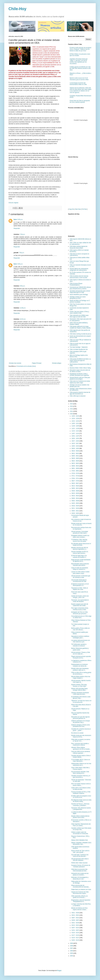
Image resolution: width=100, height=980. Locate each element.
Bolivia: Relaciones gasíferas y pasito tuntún (80, 649)
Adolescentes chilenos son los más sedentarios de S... (81, 764)
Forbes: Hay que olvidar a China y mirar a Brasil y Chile (79, 312)
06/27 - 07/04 (76, 481)
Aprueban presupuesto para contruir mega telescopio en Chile (80, 292)
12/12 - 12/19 (76, 421)
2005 (72, 953)
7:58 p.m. (22, 253)
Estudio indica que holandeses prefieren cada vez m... (80, 669)
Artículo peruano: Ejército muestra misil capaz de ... (81, 681)
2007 (72, 948)
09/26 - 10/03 (76, 448)
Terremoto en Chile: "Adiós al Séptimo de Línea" (80, 589)
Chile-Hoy (17, 9)
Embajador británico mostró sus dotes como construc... (80, 536)
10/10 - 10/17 (76, 443)
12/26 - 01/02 (76, 416)
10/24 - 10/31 (76, 438)
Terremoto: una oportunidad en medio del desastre (80, 601)
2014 (72, 404)
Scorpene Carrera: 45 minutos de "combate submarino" (81, 866)
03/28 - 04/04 (76, 513)
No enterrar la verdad (77, 733)
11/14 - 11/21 (76, 431)
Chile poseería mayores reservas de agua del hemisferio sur (80, 393)
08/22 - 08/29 (76, 461)
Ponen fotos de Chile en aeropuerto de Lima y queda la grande (80, 101)
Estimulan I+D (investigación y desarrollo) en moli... (80, 878)
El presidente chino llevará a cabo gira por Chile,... (81, 697)
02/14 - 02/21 (76, 925)
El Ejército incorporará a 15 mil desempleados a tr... (80, 585)
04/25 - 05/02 (76, 503)
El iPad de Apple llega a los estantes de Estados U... (79, 556)
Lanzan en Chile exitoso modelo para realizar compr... (80, 573)
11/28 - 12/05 (76, 426)
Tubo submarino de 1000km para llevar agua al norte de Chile (79, 316)
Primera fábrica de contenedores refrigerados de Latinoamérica (79, 269)
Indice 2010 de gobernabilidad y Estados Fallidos (79, 323)
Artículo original (13, 203)
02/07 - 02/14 (76, 928)
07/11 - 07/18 (76, 476)
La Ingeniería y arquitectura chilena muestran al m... (81, 661)
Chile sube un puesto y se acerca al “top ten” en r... (81, 740)
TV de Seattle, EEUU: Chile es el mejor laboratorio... (81, 760)
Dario (15, 220)
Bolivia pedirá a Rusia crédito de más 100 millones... (80, 629)
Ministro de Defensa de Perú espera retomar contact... (79, 909)
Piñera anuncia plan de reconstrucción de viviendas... (80, 886)
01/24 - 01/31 (76, 933)
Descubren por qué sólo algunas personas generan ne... (80, 718)
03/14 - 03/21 (76, 915)
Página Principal (37, 363)
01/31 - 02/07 (76, 930)
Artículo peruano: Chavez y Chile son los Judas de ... (81, 653)
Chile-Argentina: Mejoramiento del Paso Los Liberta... (81, 825)
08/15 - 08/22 (76, 463)
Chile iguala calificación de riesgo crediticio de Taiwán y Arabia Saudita (80, 327)
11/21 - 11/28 (76, 428)
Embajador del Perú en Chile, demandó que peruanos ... (80, 613)
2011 (72, 411)
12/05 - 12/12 (76, 423)
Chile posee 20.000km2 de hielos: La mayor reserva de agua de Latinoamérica (80, 361)
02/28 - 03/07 (76, 920)
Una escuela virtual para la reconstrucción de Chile (79, 581)
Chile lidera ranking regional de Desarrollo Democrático (78, 247)
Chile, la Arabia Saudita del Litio (79, 349)
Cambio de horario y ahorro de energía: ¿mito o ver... (80, 597)
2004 (72, 956)
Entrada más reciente (15, 363)
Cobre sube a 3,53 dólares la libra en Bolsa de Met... (81, 789)
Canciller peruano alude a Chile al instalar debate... (81, 756)
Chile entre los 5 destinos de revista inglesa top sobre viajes (80, 382)
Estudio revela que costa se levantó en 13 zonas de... (81, 524)
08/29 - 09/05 (76, 458)
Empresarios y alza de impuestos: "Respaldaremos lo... (81, 901)
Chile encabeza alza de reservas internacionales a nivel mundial (79, 277)
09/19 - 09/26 (76, 451)
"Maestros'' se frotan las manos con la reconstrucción (81, 701)
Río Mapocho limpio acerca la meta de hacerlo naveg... (81, 801)
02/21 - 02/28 (76, 923)
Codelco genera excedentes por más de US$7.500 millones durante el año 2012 (80, 68)
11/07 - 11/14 (76, 433)
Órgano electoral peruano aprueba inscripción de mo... (81, 657)
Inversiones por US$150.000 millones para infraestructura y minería (80, 288)
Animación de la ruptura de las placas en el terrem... (80, 874)
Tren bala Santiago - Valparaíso (79, 347)
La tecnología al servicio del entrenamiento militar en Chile (78, 84)
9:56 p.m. (22, 286)
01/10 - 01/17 (76, 938)
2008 (72, 946)
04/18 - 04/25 (76, 506)
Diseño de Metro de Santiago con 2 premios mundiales (80, 301)
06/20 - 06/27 (76, 483)
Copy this (71, 209)
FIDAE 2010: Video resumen (79, 863)
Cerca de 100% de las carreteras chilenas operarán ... (81, 752)
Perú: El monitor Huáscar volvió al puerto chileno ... (81, 784)
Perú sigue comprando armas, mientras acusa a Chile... (80, 609)
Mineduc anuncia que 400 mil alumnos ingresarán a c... (80, 548)
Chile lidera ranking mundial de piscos (80, 334)
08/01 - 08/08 (76, 468)
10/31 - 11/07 (76, 436)
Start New (78, 209)
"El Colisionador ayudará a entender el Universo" (79, 645)
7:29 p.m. (22, 234)
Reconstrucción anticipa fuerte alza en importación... (81, 528)
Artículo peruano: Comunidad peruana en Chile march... (80, 532)
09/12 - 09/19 (76, 453)
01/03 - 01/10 (76, 940)
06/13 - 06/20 (76, 486)
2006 (72, 951)
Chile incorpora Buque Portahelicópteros (76, 284)
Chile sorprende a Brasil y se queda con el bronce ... (79, 897)
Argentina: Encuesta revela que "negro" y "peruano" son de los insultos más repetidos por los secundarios (79, 61)
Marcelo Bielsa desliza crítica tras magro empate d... (81, 677)
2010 (72, 414)
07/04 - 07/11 (76, 478)
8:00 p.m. (20, 264)
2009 (72, 943)
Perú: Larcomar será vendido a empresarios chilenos (80, 744)
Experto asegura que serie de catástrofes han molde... (80, 605)
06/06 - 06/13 (76, 488)
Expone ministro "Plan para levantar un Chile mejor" (79, 685)
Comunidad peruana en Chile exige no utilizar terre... (81, 617)
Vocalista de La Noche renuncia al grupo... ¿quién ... (81, 730)
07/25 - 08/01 (76, 471)
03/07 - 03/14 (76, 918)
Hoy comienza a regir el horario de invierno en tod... (81, 520)
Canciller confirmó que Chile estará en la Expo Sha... (81, 829)
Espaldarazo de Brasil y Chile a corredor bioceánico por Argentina (79, 375)
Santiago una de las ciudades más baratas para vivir (79, 386)
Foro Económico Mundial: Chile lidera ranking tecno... (80, 772)
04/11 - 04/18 (76, 508)
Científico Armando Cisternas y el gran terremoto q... (81, 776)
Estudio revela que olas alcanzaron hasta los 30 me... (81, 736)
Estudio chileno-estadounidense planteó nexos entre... (80, 817)
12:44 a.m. (23, 319)
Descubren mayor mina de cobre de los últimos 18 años (80, 371)
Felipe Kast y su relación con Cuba (81, 889)
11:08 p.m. (23, 308)
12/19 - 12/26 (76, 418)
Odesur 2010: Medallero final (79, 840)
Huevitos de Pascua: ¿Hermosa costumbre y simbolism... (80, 805)
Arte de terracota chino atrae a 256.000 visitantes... (80, 860)
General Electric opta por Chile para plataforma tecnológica (80, 378)
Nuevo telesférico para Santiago (79, 295)
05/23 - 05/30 (76, 493)
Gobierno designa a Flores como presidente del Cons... (81, 726)
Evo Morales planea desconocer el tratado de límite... (81, 544)
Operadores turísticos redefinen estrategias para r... (80, 637)
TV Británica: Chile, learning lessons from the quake (79, 540)
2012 (72, 409)
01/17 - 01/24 (76, 935)
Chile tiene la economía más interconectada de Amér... (79, 870)
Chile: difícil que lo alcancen (78, 396)
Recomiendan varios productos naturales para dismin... (80, 565)
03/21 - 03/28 (76, 913)
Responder (17, 228)
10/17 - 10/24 (76, 441)
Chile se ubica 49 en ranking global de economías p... (81, 673)
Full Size (84, 209)
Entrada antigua (57, 363)
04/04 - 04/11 (76, 511)
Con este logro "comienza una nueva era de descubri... (80, 855)
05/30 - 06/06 (76, 491)
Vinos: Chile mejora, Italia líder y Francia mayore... (80, 768)
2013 (72, 406)
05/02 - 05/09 (76, 501)
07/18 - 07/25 (76, 473)
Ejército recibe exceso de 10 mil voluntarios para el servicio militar (79, 79)
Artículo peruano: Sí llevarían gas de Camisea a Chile (81, 577)
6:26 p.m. (20, 220)
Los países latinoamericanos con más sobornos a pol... (81, 641)
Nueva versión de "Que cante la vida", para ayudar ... (80, 851)
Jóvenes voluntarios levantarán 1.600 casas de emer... (80, 693)
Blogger (59, 971)
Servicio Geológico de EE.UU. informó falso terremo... (80, 552)
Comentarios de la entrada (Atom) (26, 366)
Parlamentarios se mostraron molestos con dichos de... (79, 665)
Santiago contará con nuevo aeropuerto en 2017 (78, 298)
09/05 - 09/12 (76, 456)
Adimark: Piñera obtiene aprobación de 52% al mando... (81, 748)
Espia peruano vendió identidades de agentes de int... (81, 560)
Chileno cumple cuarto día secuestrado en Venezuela (80, 833)
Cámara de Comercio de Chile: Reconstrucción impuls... (80, 893)
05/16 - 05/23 (76, 496)
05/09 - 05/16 (76, 498)
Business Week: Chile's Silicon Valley (80, 368)
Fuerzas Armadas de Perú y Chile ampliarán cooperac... (81, 793)
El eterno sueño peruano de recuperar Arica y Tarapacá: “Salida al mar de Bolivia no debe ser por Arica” (80, 49)
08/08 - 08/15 (76, 466)
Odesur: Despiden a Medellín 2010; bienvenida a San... (81, 843)
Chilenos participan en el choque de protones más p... (81, 722)
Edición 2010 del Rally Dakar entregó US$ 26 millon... (79, 689)
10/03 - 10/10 (76, 446)
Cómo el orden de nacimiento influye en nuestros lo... (80, 569)
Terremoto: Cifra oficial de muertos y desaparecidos (81, 809)
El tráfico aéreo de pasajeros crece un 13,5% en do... (81, 797)
